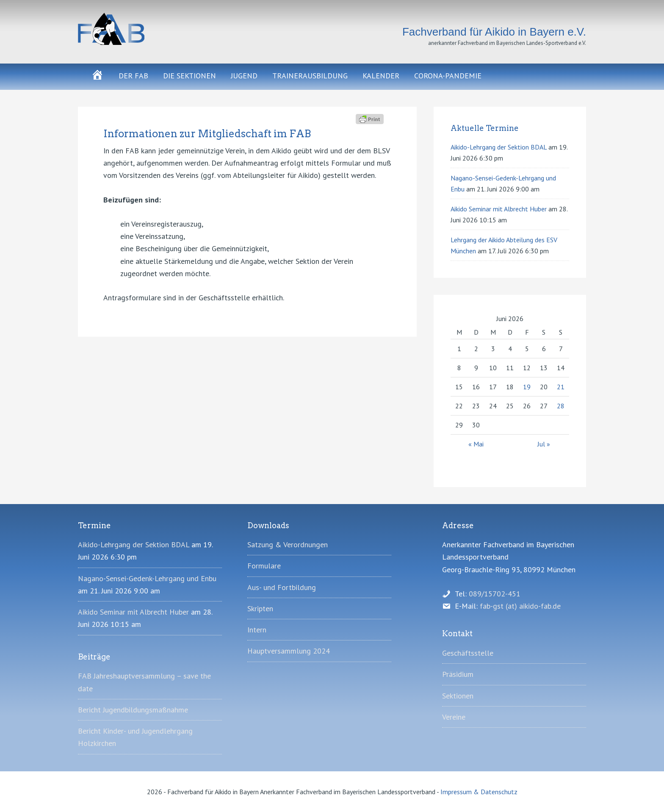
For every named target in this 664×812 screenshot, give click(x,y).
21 (561, 387)
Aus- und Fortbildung (282, 587)
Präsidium (458, 674)
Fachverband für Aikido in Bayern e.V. (154, 29)
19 (527, 387)
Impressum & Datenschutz (479, 792)
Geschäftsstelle (468, 653)
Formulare (264, 566)
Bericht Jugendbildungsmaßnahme (133, 710)
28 (561, 406)
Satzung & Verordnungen (288, 545)
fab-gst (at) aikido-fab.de (520, 606)
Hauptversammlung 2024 (289, 651)
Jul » (544, 444)
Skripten (260, 608)
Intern (257, 630)
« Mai (476, 444)
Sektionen (458, 696)
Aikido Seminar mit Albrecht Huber (499, 209)
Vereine (454, 717)
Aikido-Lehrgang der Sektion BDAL (499, 147)
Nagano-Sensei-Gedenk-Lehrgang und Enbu (147, 578)
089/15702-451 (495, 594)
